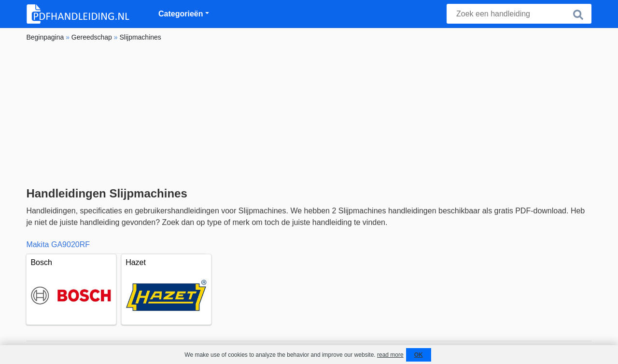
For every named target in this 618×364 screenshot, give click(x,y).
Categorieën (181, 14)
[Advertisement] (309, 114)
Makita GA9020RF (58, 245)
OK (419, 355)
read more (390, 355)
